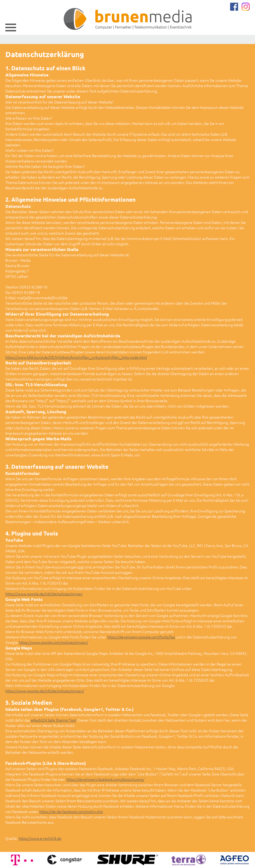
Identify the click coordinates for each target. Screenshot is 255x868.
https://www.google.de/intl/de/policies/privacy (44, 594)
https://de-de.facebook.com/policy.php (71, 811)
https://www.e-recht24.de (40, 838)
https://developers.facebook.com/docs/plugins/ (105, 779)
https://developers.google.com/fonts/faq (141, 637)
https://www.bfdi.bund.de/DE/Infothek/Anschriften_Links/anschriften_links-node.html (76, 357)
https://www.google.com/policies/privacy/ (54, 642)
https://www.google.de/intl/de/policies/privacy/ (45, 691)
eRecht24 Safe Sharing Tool (53, 720)
